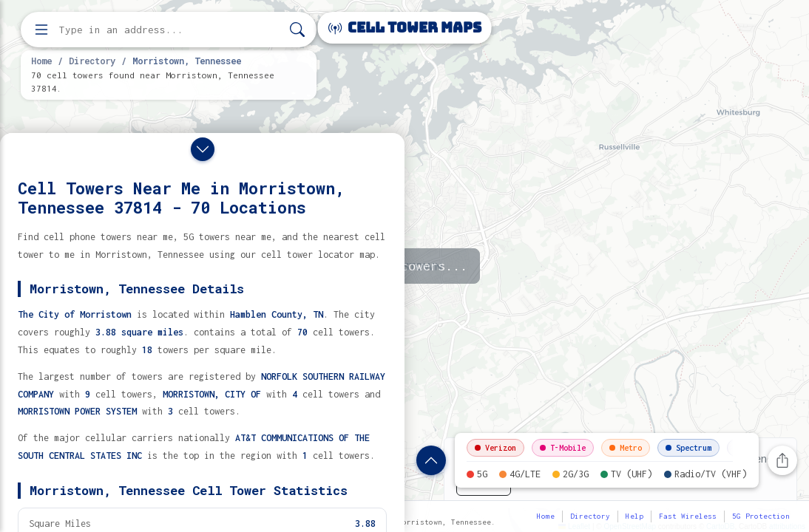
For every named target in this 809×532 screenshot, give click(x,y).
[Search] (297, 30)
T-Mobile (563, 448)
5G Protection (761, 516)
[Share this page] (782, 460)
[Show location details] (431, 460)
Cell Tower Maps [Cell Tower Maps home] (405, 28)
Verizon (495, 448)
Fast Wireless (688, 516)
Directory (92, 61)
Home (41, 61)
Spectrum (688, 448)
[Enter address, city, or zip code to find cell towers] (170, 30)
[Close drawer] (203, 149)
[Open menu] (41, 30)
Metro (626, 448)
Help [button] (634, 516)
